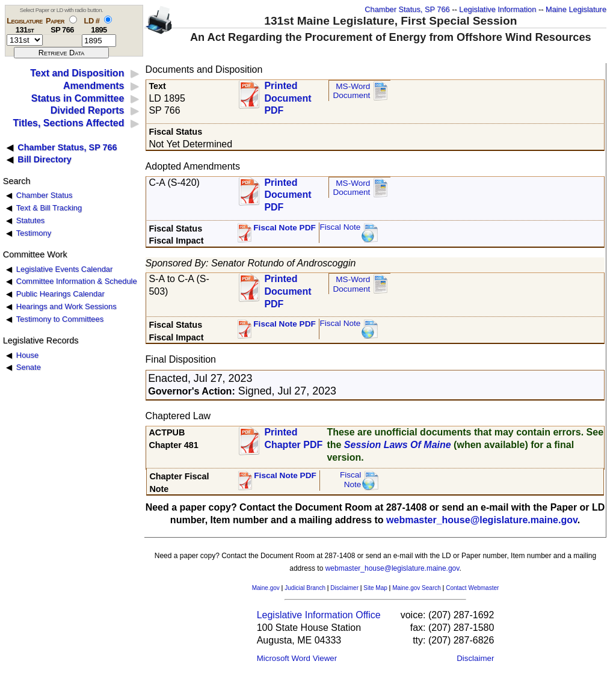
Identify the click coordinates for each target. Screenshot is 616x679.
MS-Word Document (351, 91)
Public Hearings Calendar (60, 294)
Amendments (94, 86)
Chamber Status (45, 195)
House (27, 355)
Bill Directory (45, 159)
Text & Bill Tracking (49, 208)
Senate (29, 367)
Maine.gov (266, 588)
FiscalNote (351, 480)
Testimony (34, 233)
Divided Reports (88, 110)
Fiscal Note (340, 227)
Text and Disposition (77, 73)
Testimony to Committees (60, 319)
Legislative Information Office (319, 615)
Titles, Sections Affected (68, 123)
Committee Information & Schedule (77, 281)
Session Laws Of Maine (398, 445)
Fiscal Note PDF (285, 228)
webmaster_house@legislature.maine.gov (482, 520)
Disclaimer (344, 588)
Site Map (375, 588)
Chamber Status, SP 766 (407, 9)
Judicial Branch (305, 588)
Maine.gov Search (417, 588)
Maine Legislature (576, 9)
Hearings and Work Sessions (66, 306)
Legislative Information (497, 9)
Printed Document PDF (288, 95)
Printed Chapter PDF (293, 438)
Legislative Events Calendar (65, 269)
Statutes (31, 220)
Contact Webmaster (472, 588)
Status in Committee (78, 98)
